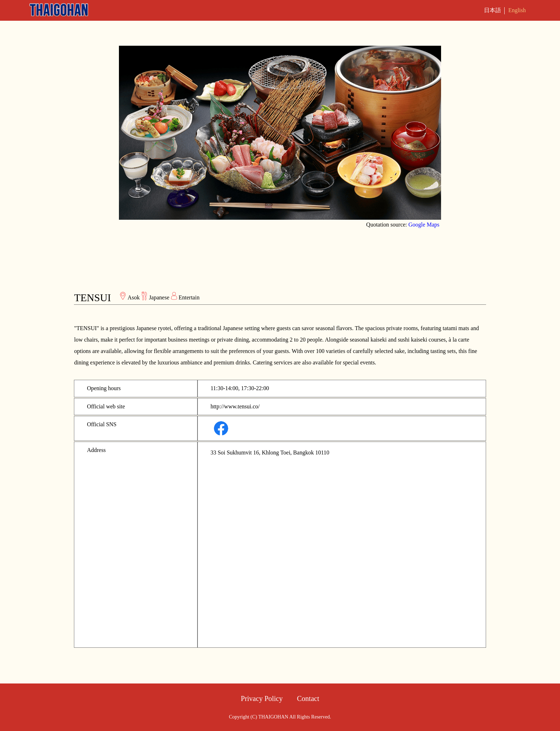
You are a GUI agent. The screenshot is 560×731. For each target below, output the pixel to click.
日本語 (492, 10)
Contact (308, 698)
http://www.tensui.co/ (235, 406)
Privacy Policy (262, 698)
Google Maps (424, 225)
